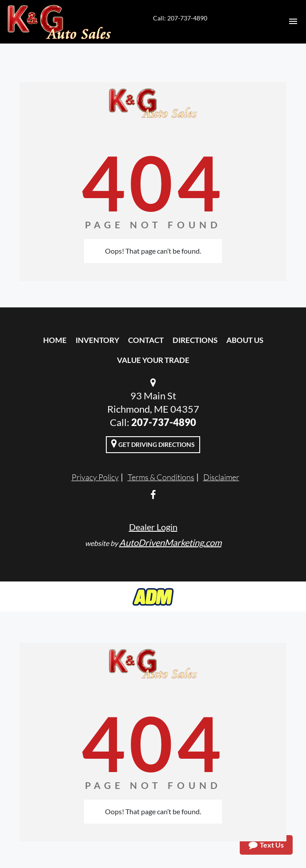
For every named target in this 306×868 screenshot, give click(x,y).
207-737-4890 (164, 422)
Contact (146, 340)
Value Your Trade (153, 360)
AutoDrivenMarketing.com (170, 542)
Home (55, 340)
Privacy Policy (95, 477)
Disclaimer (221, 477)
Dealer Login (153, 527)
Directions (195, 340)
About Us (245, 340)
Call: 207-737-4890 (180, 18)
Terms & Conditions (161, 477)
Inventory (97, 340)
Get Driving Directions (153, 443)
